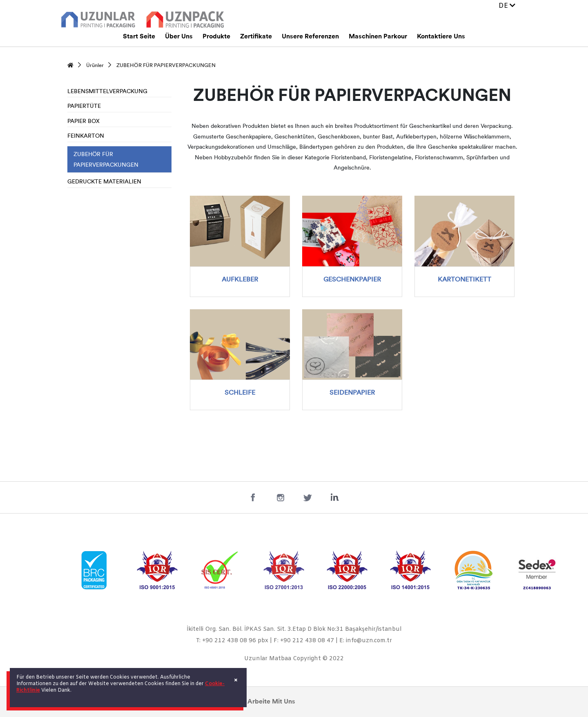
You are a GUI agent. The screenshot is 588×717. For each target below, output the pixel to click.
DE (507, 6)
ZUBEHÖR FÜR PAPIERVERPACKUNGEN (166, 66)
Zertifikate (256, 37)
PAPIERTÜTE (84, 106)
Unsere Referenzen (310, 37)
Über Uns (179, 37)
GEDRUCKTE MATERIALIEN (104, 182)
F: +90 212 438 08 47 (304, 641)
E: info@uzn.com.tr (366, 641)
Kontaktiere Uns (441, 37)
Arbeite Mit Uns (271, 702)
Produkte (216, 37)
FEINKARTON (86, 136)
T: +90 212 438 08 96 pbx (232, 641)
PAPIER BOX (84, 122)
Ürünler (95, 66)
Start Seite (139, 37)
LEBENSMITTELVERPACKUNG (107, 92)
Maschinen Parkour (378, 37)
